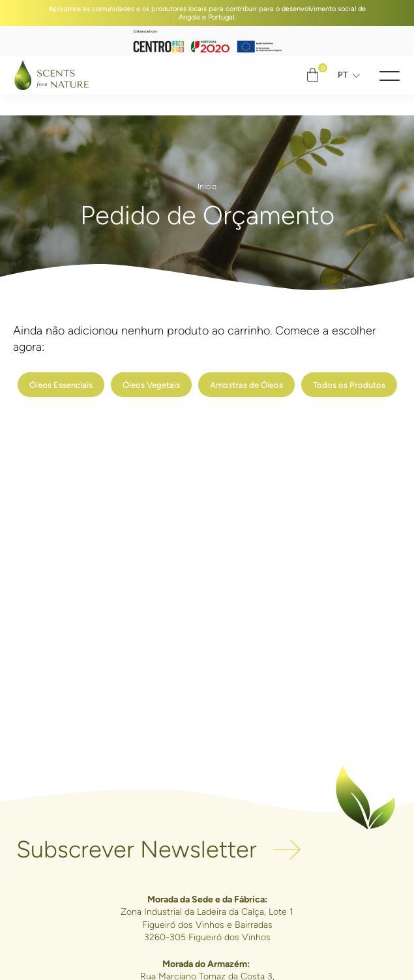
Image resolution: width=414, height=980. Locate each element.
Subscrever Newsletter (137, 850)
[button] (390, 75)
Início (207, 186)
